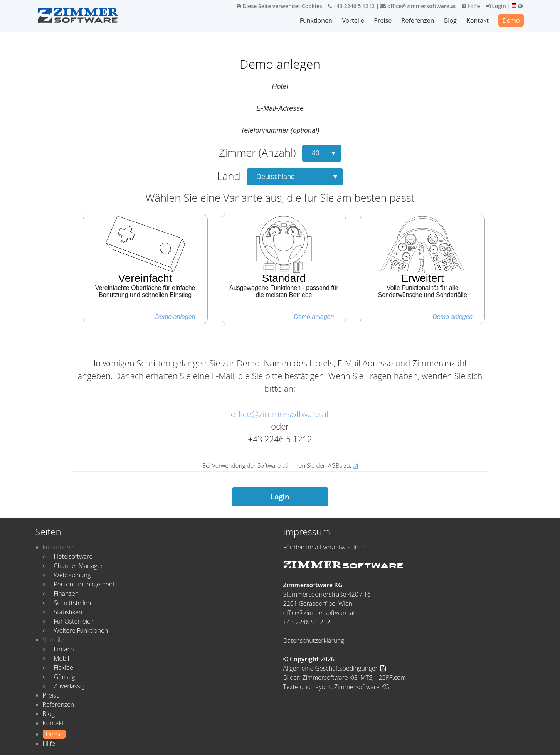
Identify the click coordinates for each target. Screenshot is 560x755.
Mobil (62, 658)
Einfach (64, 649)
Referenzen (418, 20)
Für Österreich (74, 621)
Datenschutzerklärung (314, 640)
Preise (383, 20)
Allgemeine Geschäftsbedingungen (335, 668)
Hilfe (471, 6)
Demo (511, 20)
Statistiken (68, 612)
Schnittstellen (73, 603)
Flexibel (64, 667)
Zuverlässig (69, 686)
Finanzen (66, 593)
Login (496, 6)
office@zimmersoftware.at (418, 6)
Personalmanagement (84, 584)
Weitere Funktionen (81, 630)
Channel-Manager (79, 566)
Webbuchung (72, 575)
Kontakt (478, 20)
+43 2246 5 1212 (351, 6)
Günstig (65, 677)
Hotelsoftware (73, 556)
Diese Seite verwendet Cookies (279, 6)
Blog (450, 20)
